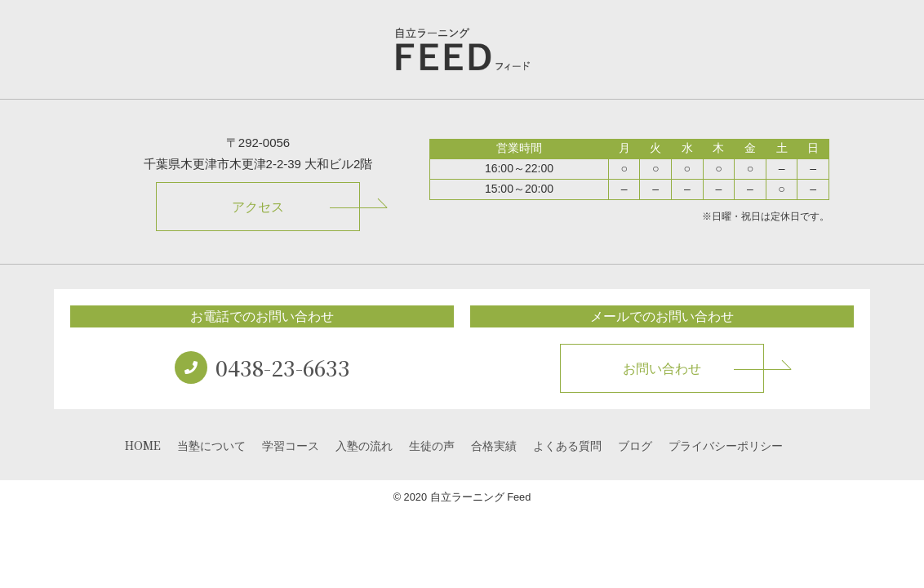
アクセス (258, 207)
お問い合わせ (662, 369)
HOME (143, 445)
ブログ (635, 445)
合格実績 (494, 445)
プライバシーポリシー (726, 445)
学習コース (291, 445)
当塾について (211, 445)
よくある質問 (567, 445)
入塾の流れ (364, 445)
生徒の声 (432, 445)
